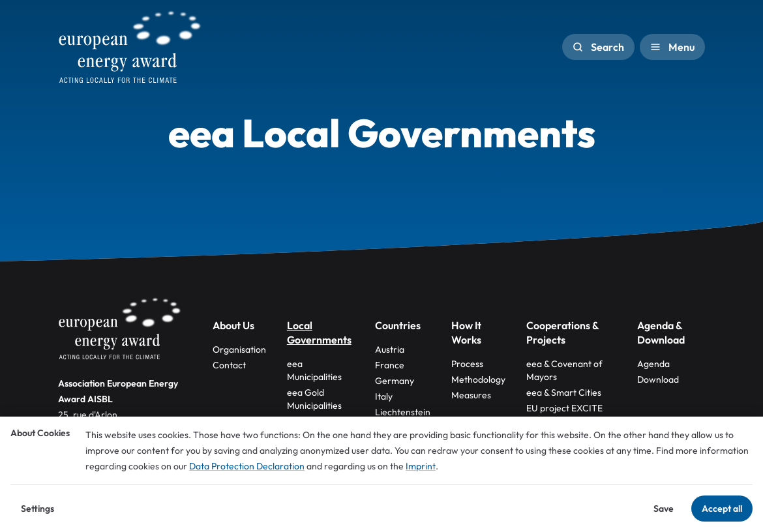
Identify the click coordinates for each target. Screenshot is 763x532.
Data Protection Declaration (247, 466)
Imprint (421, 466)
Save (664, 509)
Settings (37, 509)
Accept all (722, 509)
